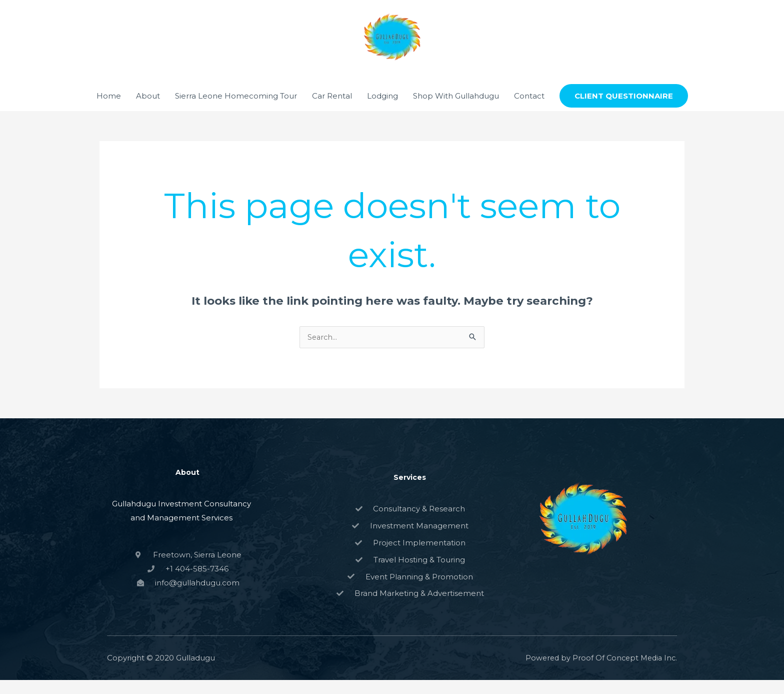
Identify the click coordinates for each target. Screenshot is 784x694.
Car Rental (332, 109)
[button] (624, 110)
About (148, 109)
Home (109, 109)
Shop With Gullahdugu (456, 109)
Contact (529, 109)
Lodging (382, 109)
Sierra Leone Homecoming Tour (236, 109)
